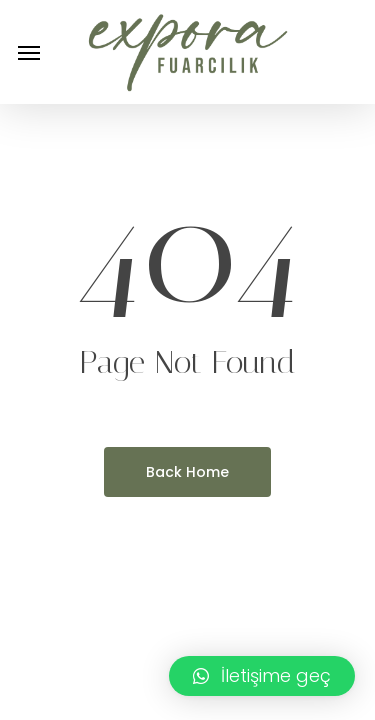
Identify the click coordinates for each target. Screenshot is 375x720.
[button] (29, 52)
